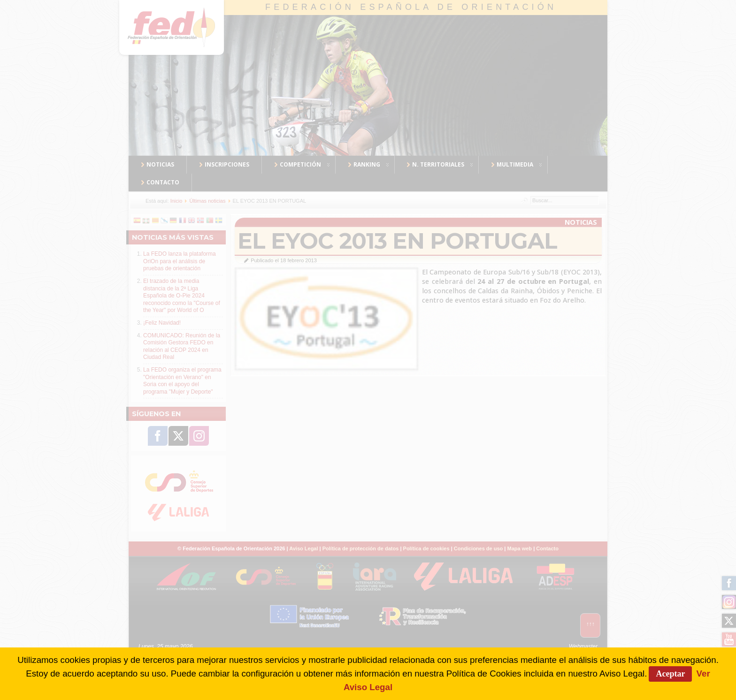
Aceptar (670, 674)
